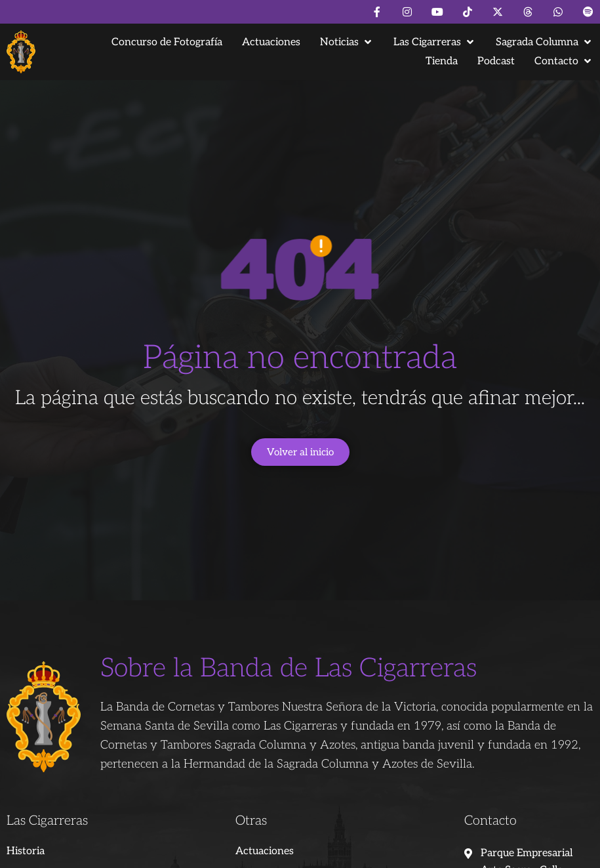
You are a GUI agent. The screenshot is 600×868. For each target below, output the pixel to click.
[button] (347, 42)
